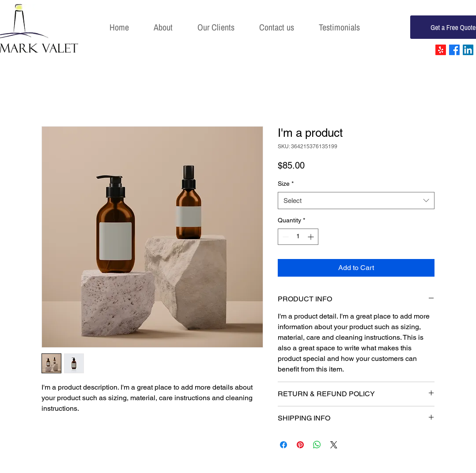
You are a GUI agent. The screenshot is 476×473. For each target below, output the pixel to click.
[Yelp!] (441, 50)
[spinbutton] (298, 237)
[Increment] (312, 237)
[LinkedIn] (468, 50)
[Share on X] (334, 445)
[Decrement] (285, 237)
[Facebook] (454, 50)
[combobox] (356, 201)
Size (286, 184)
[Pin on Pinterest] (300, 445)
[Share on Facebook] (283, 445)
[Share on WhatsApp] (317, 445)
